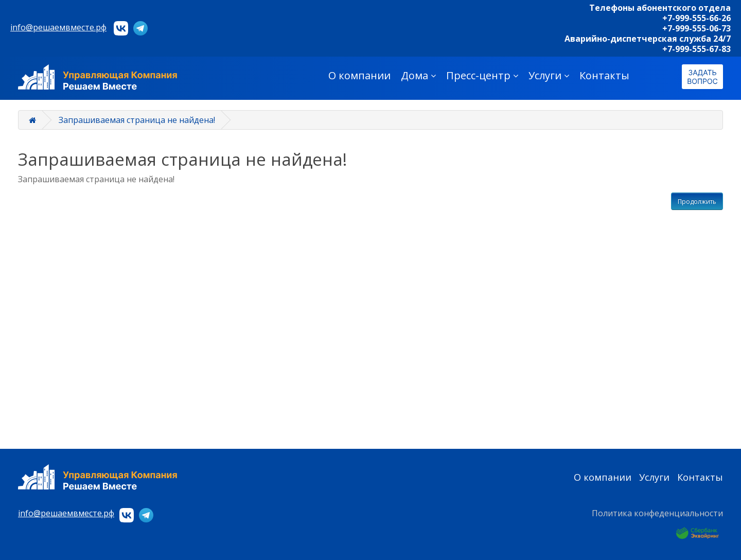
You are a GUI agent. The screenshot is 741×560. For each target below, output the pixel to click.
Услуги (549, 75)
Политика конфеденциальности (657, 513)
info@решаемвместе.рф (58, 27)
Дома (418, 75)
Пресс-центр (482, 75)
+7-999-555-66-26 (696, 18)
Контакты (604, 75)
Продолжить (697, 202)
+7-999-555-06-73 (696, 28)
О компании (359, 75)
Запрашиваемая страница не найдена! (137, 120)
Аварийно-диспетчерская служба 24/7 (648, 39)
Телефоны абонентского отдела (660, 8)
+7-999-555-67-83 (696, 49)
